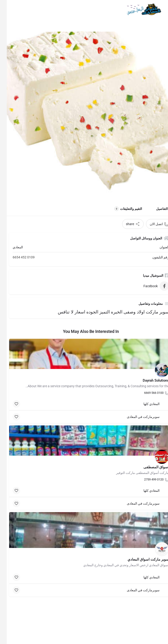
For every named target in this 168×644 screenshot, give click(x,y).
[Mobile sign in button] (8, 9)
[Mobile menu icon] (160, 9)
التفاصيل (155, 209)
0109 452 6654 (17, 257)
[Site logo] (136, 9)
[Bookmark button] (10, 404)
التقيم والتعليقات (121, 209)
